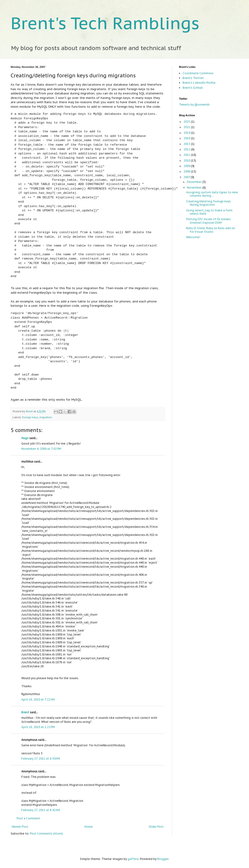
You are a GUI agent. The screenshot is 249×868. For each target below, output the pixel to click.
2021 (187, 127)
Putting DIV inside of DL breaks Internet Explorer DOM (208, 221)
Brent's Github (193, 88)
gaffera (133, 859)
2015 (187, 144)
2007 (187, 177)
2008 (187, 171)
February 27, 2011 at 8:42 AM (41, 810)
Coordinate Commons (198, 73)
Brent (30, 411)
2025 (187, 122)
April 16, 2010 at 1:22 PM (38, 727)
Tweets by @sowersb (194, 104)
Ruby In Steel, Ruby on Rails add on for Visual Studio (211, 230)
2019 (187, 133)
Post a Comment (28, 818)
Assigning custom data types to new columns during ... (212, 194)
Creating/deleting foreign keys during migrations (208, 203)
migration (46, 417)
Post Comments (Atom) (46, 833)
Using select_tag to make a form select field (209, 212)
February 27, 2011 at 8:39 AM (41, 759)
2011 (187, 155)
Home (89, 827)
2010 (187, 160)
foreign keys (30, 417)
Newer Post (20, 827)
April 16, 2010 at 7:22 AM (38, 699)
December (195, 182)
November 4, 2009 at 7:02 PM (41, 449)
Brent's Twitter (193, 78)
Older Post (156, 827)
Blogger (163, 859)
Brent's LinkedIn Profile (199, 83)
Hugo (25, 438)
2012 (187, 149)
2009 (187, 166)
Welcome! (193, 237)
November (195, 188)
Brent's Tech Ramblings (105, 23)
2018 (187, 138)
